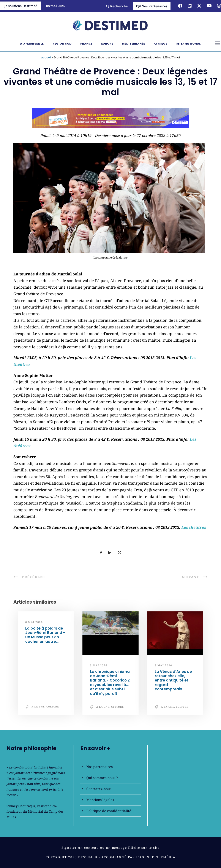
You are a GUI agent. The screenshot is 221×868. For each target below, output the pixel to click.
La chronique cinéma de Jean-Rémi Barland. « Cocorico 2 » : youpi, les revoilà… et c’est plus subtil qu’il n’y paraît (110, 683)
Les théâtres (194, 527)
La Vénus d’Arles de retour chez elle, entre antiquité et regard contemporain (173, 680)
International (188, 44)
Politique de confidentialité (109, 811)
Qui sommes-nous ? (102, 778)
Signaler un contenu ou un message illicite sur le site (111, 848)
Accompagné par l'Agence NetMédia (138, 857)
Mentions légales (100, 800)
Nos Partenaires (152, 6)
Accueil (46, 57)
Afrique (160, 44)
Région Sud (62, 44)
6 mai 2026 (34, 622)
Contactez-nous (99, 789)
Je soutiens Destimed (21, 6)
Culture (53, 706)
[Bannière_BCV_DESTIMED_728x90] (110, 118)
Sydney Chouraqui (21, 806)
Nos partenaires (99, 767)
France (86, 44)
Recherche (117, 6)
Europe (107, 44)
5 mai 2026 (99, 665)
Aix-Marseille (32, 44)
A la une (38, 706)
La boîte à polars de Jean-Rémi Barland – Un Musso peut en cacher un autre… (45, 635)
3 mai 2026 (163, 665)
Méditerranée (133, 44)
